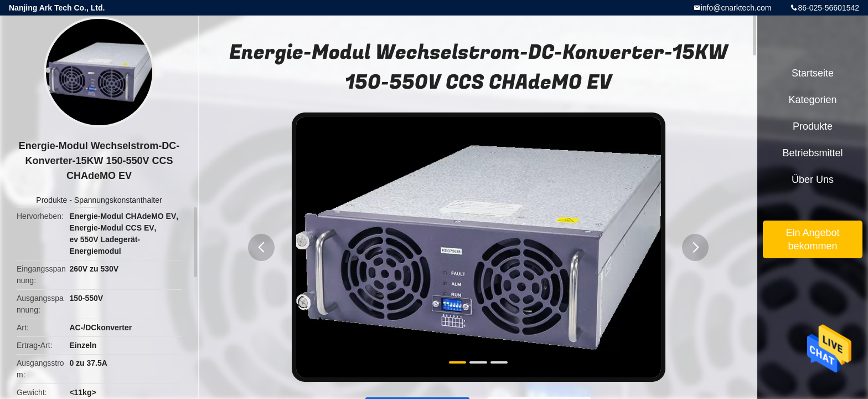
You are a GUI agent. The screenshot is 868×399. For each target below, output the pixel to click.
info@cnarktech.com (736, 8)
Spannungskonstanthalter (118, 200)
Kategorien (812, 100)
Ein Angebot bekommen (812, 239)
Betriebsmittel (812, 153)
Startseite (813, 73)
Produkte (51, 200)
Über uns (813, 180)
